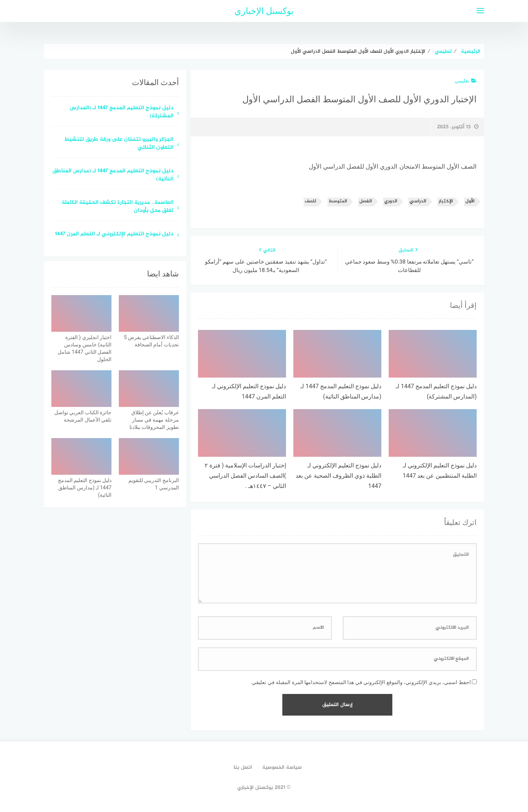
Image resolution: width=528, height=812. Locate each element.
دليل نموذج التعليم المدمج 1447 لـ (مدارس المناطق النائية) (113, 176)
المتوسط (338, 201)
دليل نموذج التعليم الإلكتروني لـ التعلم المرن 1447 (114, 234)
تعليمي (466, 81)
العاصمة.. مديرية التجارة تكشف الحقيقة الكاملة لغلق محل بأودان (118, 207)
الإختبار (446, 201)
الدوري (391, 201)
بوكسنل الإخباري (264, 11)
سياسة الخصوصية (282, 767)
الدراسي (418, 201)
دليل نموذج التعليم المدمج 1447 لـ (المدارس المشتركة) (122, 113)
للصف (310, 201)
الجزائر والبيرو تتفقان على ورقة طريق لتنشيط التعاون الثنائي (119, 144)
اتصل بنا (243, 767)
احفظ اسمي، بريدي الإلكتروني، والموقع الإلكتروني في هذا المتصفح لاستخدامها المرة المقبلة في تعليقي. (361, 682)
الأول (470, 201)
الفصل (366, 201)
